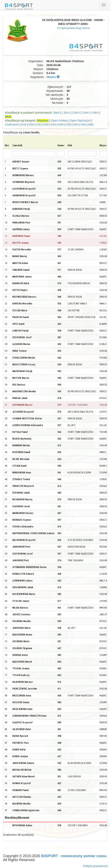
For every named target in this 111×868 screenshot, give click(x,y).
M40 (61, 124)
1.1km (65, 113)
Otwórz (53, 77)
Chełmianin (12, 124)
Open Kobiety (59, 121)
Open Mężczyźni (80, 121)
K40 (53, 124)
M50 (76, 124)
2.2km (75, 113)
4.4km (95, 113)
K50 (68, 124)
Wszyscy (43, 121)
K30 (38, 124)
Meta (8, 117)
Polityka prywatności (95, 866)
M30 (46, 124)
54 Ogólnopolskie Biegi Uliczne (73, 28)
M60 (91, 124)
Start (56, 113)
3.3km (85, 113)
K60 (83, 124)
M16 (31, 124)
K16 (24, 124)
